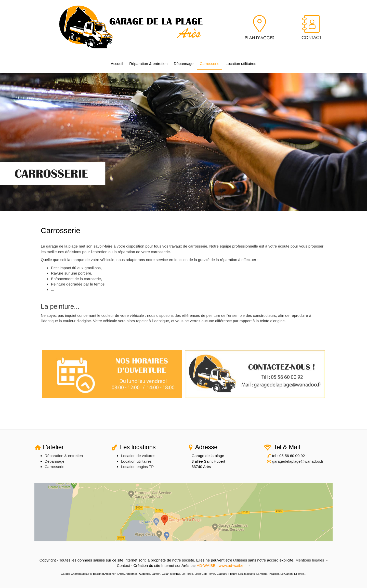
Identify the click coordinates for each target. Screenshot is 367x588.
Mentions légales (310, 560)
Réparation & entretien (148, 64)
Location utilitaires (241, 64)
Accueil (117, 64)
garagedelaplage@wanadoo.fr (298, 461)
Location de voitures (138, 456)
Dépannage (184, 64)
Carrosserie (209, 64)
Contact (123, 565)
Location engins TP (137, 467)
